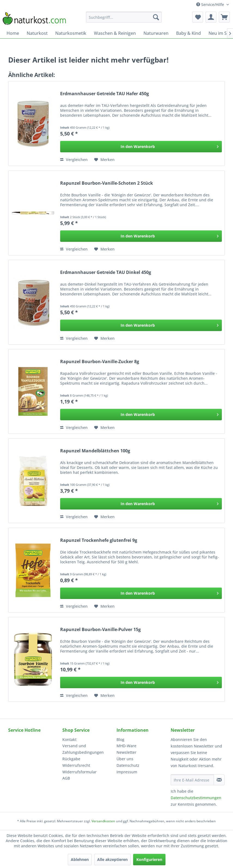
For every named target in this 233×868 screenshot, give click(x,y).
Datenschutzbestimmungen (196, 798)
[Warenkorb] (224, 17)
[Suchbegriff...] (124, 17)
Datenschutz (128, 765)
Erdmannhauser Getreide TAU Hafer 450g (105, 94)
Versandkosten (103, 821)
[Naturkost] (37, 33)
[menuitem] (124, 17)
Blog (120, 739)
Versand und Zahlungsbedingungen (83, 749)
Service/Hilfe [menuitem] (211, 4)
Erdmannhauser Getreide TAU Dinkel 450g (106, 272)
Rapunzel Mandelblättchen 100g (95, 451)
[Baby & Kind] (188, 33)
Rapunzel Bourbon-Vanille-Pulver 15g (100, 630)
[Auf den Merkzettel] (104, 160)
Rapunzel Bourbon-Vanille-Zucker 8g (100, 362)
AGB (66, 778)
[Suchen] (156, 17)
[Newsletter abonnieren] (219, 780)
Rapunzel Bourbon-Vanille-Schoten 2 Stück (107, 183)
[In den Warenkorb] (141, 147)
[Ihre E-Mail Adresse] (192, 780)
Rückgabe (71, 759)
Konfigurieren (149, 859)
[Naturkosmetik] (71, 33)
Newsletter (126, 752)
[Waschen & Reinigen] (115, 33)
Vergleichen (74, 160)
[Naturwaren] (156, 33)
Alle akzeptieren (112, 859)
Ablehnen (80, 859)
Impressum (127, 772)
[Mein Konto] (211, 17)
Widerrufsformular (79, 772)
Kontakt (69, 739)
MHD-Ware (126, 746)
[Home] (13, 33)
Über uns (125, 759)
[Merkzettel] (198, 17)
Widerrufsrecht (76, 765)
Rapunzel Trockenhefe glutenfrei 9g (99, 540)
